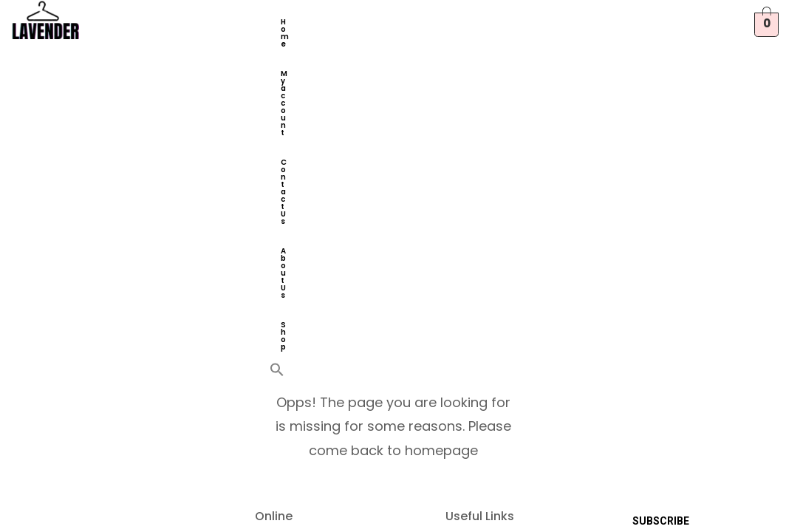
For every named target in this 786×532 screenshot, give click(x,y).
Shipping (470, 337)
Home (293, 22)
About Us (300, 51)
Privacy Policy (483, 279)
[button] (382, 48)
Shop (353, 51)
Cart (267, 232)
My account (352, 22)
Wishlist (277, 279)
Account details (295, 350)
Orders (275, 327)
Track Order (479, 384)
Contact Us (424, 22)
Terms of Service (491, 256)
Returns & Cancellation (479, 308)
